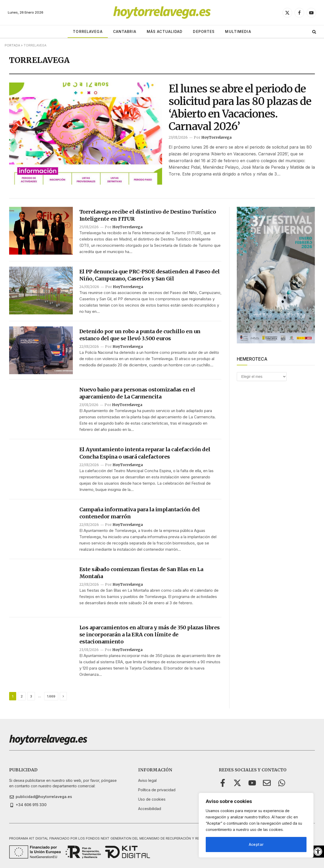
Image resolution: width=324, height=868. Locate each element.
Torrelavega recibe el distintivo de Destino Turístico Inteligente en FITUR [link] (148, 215)
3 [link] (31, 696)
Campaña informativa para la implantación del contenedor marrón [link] (140, 513)
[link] (318, 852)
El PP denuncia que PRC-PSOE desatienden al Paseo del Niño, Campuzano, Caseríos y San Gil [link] (150, 275)
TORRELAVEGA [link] (88, 31)
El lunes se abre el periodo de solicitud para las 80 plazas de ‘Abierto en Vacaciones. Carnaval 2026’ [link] (240, 108)
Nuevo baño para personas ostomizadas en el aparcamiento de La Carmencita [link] (137, 393)
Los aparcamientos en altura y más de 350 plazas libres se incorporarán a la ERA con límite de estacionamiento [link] (150, 634)
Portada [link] (12, 45)
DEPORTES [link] (204, 31)
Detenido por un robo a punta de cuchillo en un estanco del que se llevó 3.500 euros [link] (140, 335)
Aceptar (256, 844)
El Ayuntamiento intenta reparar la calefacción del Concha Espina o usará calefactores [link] (145, 453)
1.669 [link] (51, 696)
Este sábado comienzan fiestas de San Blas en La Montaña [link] (141, 573)
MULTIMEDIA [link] (238, 31)
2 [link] (22, 696)
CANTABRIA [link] (125, 31)
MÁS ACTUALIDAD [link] (165, 31)
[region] (256, 825)
